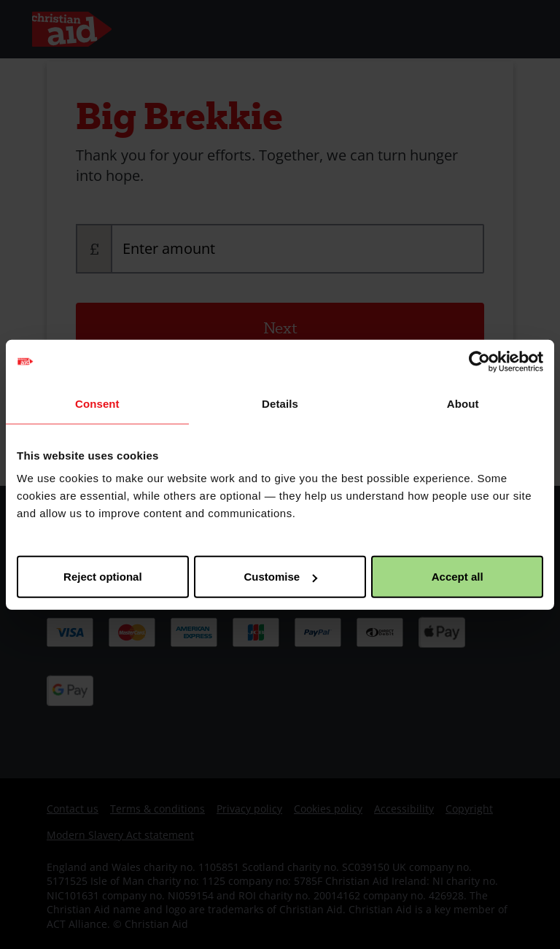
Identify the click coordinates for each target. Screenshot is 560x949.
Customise (280, 577)
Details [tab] (280, 403)
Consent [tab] (97, 403)
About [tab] (463, 403)
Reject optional (103, 577)
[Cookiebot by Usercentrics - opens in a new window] (479, 361)
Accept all (458, 577)
